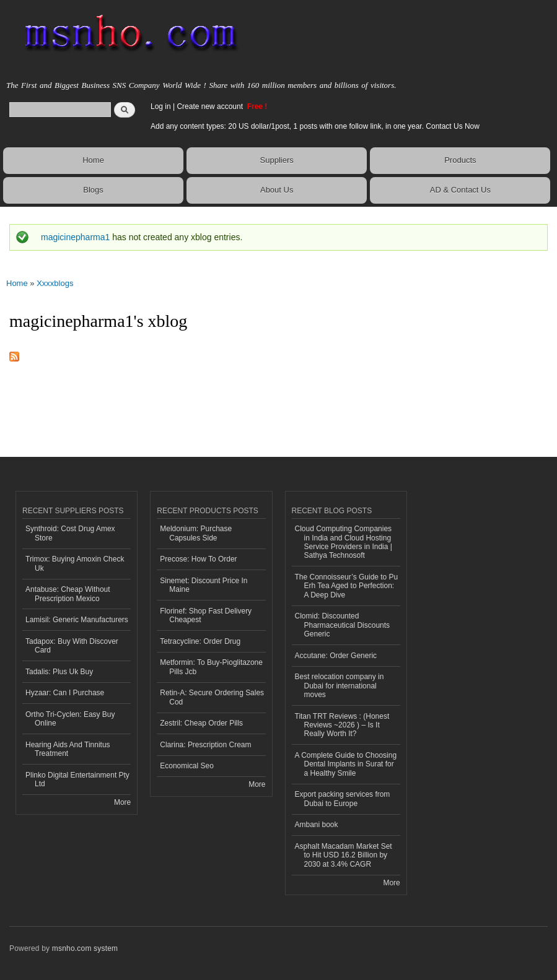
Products (460, 160)
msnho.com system (85, 948)
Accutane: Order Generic (336, 656)
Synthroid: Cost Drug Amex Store (70, 533)
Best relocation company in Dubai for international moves (340, 686)
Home (93, 160)
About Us (277, 190)
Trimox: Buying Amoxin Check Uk (75, 563)
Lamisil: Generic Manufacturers (77, 620)
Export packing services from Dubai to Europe (343, 799)
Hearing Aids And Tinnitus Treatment (68, 749)
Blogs (93, 190)
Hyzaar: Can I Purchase (65, 693)
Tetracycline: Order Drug (200, 641)
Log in (161, 106)
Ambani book (317, 825)
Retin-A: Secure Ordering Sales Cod (212, 697)
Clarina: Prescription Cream (205, 745)
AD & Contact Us (460, 190)
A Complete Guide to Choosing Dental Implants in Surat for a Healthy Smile (346, 764)
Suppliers (277, 160)
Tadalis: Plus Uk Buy (59, 672)
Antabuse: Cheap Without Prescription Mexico (68, 594)
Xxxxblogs (55, 283)
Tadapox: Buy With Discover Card (72, 646)
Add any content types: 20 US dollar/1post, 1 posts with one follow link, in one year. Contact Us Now (315, 126)
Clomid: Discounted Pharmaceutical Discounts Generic (343, 625)
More (122, 802)
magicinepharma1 (75, 237)
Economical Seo (187, 766)
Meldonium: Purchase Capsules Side (196, 533)
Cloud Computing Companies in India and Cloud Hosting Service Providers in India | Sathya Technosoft (344, 542)
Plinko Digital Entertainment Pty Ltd (77, 779)
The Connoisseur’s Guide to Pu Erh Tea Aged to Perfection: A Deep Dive (347, 586)
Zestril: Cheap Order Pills (201, 723)
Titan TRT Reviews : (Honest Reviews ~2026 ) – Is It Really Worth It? (342, 725)
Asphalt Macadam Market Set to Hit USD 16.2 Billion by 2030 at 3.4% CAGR (344, 855)
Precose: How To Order (198, 559)
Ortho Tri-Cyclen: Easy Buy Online (70, 719)
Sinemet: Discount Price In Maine (204, 585)
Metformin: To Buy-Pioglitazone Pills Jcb (211, 667)
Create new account (211, 106)
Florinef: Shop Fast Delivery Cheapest (206, 615)
